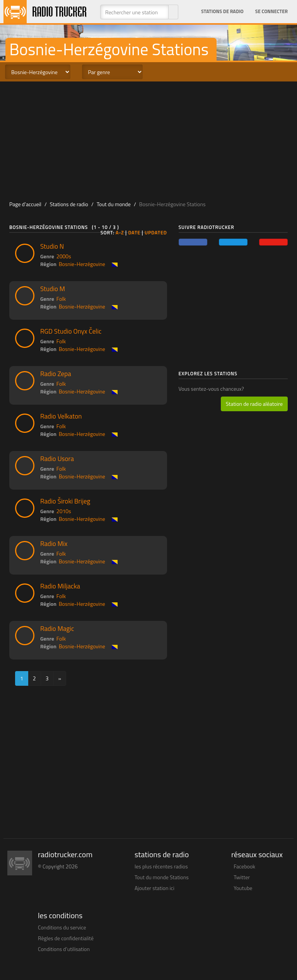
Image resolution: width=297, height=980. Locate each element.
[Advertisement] (148, 139)
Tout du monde (114, 204)
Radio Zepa (56, 374)
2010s (64, 511)
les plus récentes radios (161, 866)
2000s (64, 256)
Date (134, 233)
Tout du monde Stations (162, 877)
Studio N (52, 246)
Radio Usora (57, 459)
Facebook (244, 866)
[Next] (60, 678)
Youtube (243, 888)
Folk (61, 299)
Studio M (53, 289)
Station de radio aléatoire (254, 404)
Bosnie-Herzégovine (82, 264)
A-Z (120, 233)
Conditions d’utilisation (64, 949)
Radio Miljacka (60, 586)
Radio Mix (54, 544)
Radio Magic (57, 629)
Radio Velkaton (61, 416)
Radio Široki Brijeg (65, 501)
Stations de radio (222, 11)
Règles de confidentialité (66, 938)
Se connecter (271, 11)
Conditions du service (62, 927)
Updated (156, 233)
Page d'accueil (25, 204)
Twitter (242, 877)
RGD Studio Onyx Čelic (71, 331)
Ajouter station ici (154, 888)
